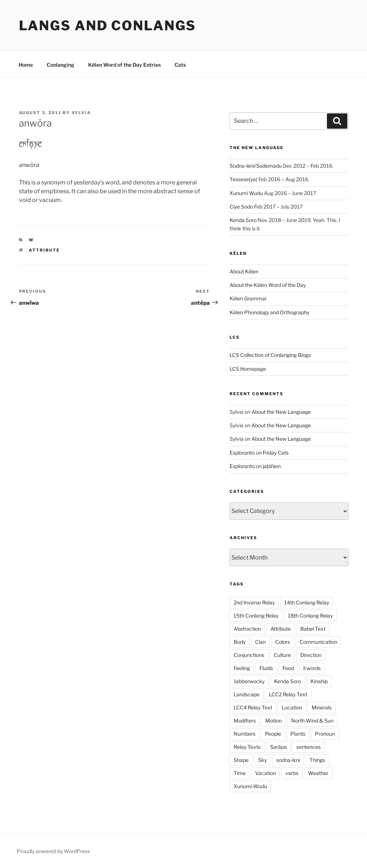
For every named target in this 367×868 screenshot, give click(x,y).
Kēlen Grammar (248, 298)
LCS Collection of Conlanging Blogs (270, 355)
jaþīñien (272, 466)
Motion (274, 721)
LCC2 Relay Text (288, 694)
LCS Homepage (248, 369)
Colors (283, 642)
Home (26, 65)
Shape (241, 760)
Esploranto (242, 453)
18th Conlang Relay (310, 616)
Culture (282, 655)
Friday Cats (276, 453)
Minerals (322, 707)
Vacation (266, 773)
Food (288, 668)
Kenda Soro (243, 220)
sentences (309, 747)
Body (240, 642)
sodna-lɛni (288, 760)
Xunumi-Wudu (250, 786)
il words (312, 668)
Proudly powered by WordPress (53, 851)
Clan (260, 642)
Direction (311, 655)
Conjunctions (249, 655)
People (273, 734)
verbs (292, 773)
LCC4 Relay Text (253, 707)
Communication (318, 642)
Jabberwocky (249, 681)
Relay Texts (247, 747)
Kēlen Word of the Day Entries (124, 65)
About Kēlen (244, 271)
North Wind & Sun (312, 721)
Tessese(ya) (243, 179)
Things (317, 760)
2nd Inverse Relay (254, 602)
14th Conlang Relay (307, 602)
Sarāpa (278, 747)
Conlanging (60, 65)
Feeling (242, 668)
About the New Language (281, 412)
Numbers (245, 734)
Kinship (319, 681)
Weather (318, 773)
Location (292, 707)
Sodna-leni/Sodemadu (256, 166)
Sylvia (82, 113)
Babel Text (313, 629)
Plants (298, 734)
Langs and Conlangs (108, 26)
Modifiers (245, 721)
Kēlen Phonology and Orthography (270, 312)
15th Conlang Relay (256, 616)
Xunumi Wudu (246, 193)
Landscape (247, 694)
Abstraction (247, 629)
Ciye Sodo (241, 207)
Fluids (266, 668)
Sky (262, 760)
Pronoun (325, 734)
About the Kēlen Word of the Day (268, 285)
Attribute (44, 250)
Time (240, 773)
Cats (180, 65)
